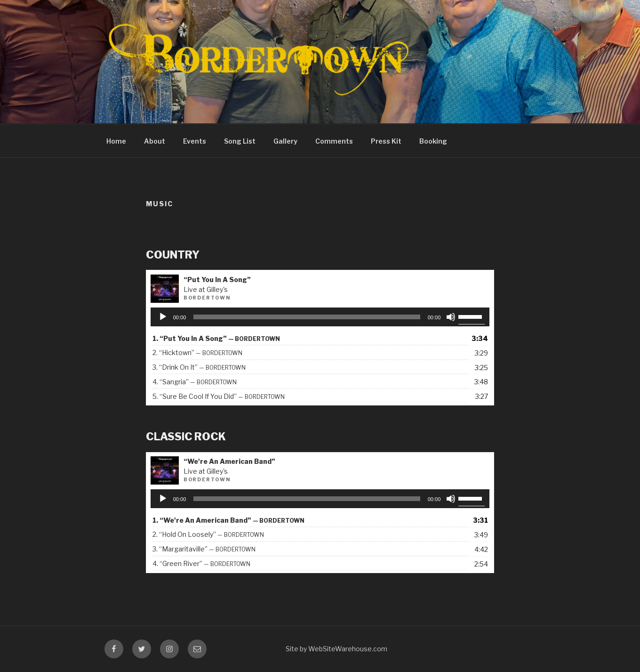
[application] (320, 317)
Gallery (285, 141)
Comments (334, 141)
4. (195, 382)
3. (199, 367)
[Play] (163, 317)
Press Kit (386, 141)
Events (195, 141)
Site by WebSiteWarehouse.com (336, 649)
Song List (240, 141)
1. (216, 338)
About (155, 141)
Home (116, 141)
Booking (433, 141)
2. (197, 352)
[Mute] (451, 317)
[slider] (307, 317)
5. (219, 396)
